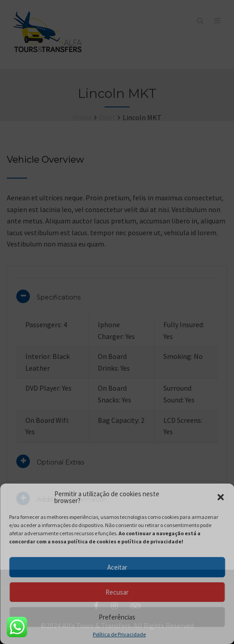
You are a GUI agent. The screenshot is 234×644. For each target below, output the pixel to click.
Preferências (117, 617)
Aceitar (117, 567)
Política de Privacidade (119, 634)
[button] (220, 497)
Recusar (117, 592)
